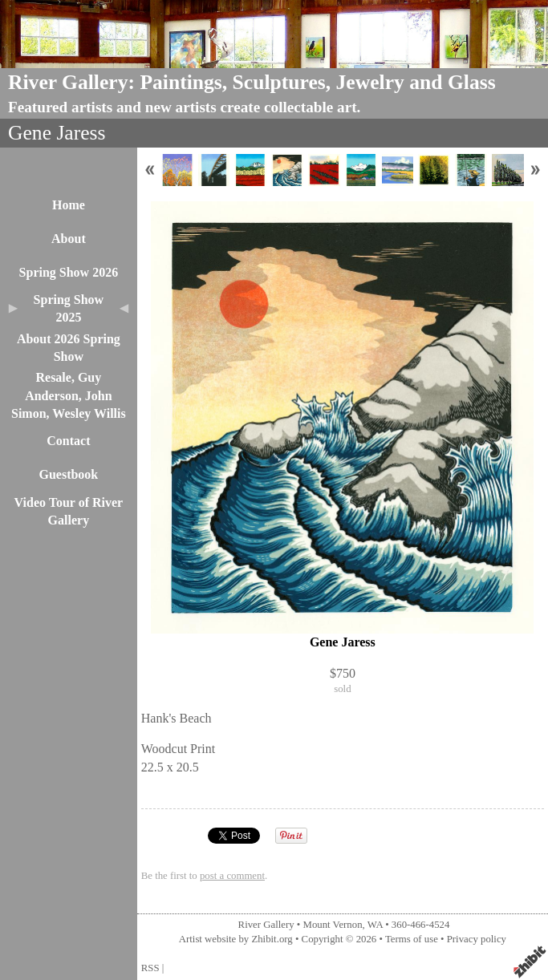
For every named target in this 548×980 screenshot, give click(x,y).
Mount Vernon (333, 925)
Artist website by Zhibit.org (236, 939)
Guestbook (68, 474)
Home (69, 205)
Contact (68, 441)
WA (375, 925)
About (69, 239)
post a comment (232, 876)
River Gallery (266, 925)
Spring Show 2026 (69, 272)
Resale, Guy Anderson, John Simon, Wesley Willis (69, 395)
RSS (150, 968)
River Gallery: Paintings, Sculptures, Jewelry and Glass (252, 82)
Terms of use (412, 939)
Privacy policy (477, 939)
